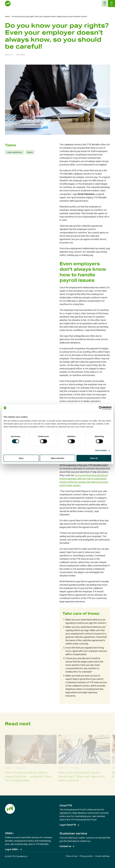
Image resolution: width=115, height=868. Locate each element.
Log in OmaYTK (68, 825)
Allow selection (57, 458)
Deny (21, 458)
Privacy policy (86, 856)
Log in (105, 3)
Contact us (65, 846)
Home (7, 17)
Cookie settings (102, 856)
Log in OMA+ (12, 850)
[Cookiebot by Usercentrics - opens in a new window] (101, 408)
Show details (101, 450)
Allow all (94, 458)
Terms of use (72, 856)
